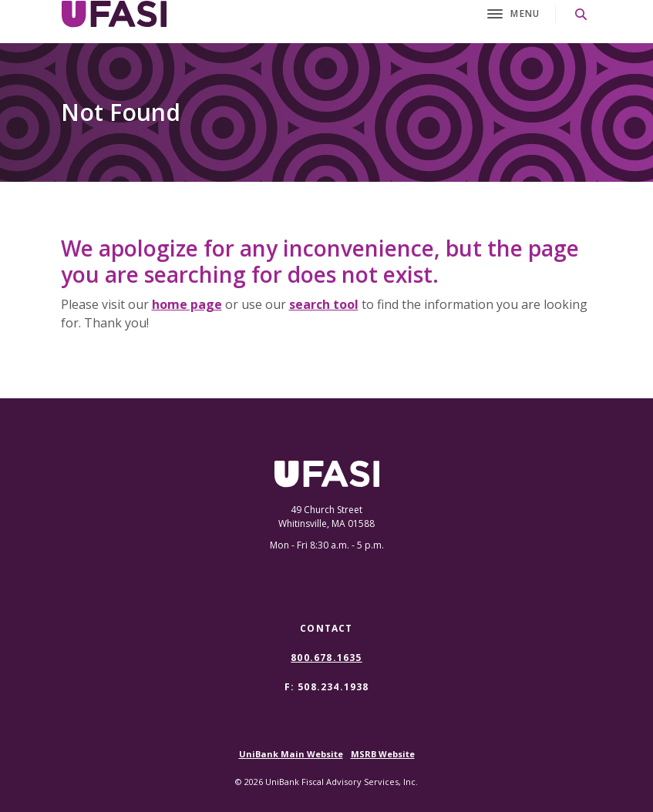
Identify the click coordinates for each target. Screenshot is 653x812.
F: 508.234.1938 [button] (327, 687)
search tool (324, 304)
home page (187, 304)
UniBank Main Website (291, 754)
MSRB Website (383, 754)
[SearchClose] (581, 14)
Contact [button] (326, 628)
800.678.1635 (326, 658)
